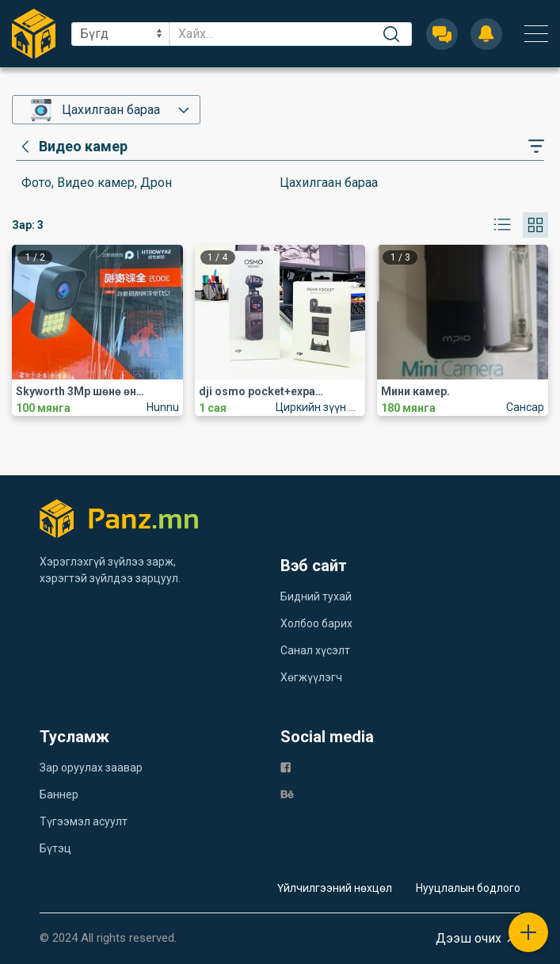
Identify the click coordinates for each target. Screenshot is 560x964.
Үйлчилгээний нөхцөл (335, 888)
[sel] (120, 34)
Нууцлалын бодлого (468, 888)
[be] (287, 793)
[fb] (286, 766)
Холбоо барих (316, 623)
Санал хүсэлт (315, 650)
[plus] (528, 932)
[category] (72, 147)
